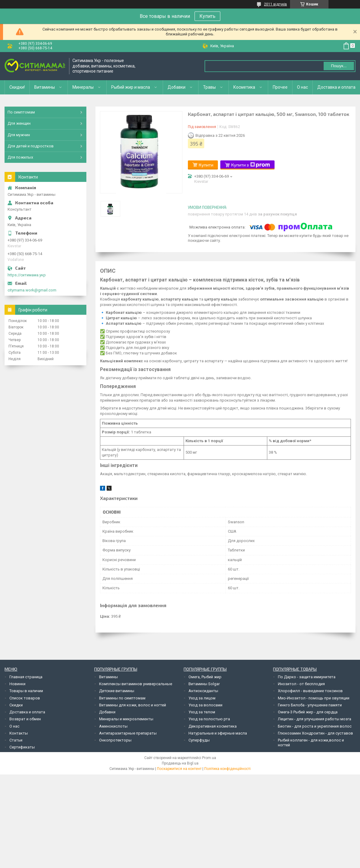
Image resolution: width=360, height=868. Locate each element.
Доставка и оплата (336, 87)
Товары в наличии (26, 691)
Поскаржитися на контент (179, 769)
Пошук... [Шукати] (339, 66)
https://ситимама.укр (27, 275)
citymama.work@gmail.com (32, 290)
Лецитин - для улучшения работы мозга (315, 719)
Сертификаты (22, 747)
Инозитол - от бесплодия (301, 684)
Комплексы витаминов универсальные (136, 684)
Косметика (244, 87)
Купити (206, 165)
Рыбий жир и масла (131, 87)
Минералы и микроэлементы (126, 719)
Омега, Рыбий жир (205, 677)
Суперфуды (199, 740)
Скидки (16, 705)
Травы (209, 87)
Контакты (19, 733)
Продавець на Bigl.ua (180, 763)
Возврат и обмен (25, 719)
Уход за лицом (202, 698)
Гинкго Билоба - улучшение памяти (310, 705)
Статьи (16, 740)
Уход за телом (202, 712)
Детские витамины (117, 691)
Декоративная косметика (213, 726)
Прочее (280, 87)
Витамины (45, 87)
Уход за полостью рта (209, 719)
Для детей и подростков (31, 146)
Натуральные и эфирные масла (218, 733)
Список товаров (25, 698)
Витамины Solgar (204, 684)
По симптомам (21, 112)
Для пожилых (20, 157)
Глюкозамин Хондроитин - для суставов (315, 733)
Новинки (17, 684)
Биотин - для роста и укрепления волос (315, 726)
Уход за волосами (205, 705)
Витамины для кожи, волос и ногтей (133, 705)
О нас (302, 87)
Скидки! (17, 87)
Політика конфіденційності (227, 769)
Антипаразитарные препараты (128, 733)
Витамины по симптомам (122, 698)
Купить (207, 16)
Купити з (251, 165)
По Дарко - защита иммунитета (307, 677)
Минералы (83, 87)
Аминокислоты (113, 726)
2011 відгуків (275, 4)
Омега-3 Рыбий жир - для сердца (308, 712)
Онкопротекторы (115, 740)
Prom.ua (209, 758)
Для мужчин (19, 135)
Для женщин (19, 123)
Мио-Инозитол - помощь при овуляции (314, 698)
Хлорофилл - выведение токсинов (310, 691)
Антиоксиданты (203, 691)
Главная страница (26, 677)
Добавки (177, 87)
